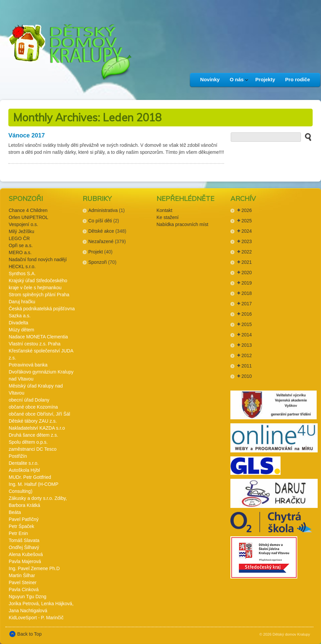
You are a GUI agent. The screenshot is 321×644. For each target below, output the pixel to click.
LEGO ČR (19, 238)
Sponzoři (97, 262)
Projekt (96, 252)
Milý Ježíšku (21, 231)
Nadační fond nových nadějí (38, 259)
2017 (247, 304)
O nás (237, 82)
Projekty (265, 79)
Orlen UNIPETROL (28, 217)
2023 (247, 241)
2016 (247, 314)
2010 (247, 376)
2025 (247, 221)
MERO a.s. (20, 252)
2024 (247, 231)
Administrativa (103, 210)
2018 (247, 293)
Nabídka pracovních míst (182, 224)
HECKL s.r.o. (22, 266)
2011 (247, 366)
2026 (247, 210)
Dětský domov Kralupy (291, 634)
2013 (247, 345)
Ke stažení (168, 217)
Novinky (210, 79)
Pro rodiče (298, 79)
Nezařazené (101, 241)
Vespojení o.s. (23, 224)
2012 (247, 355)
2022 (247, 252)
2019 (247, 283)
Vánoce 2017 (27, 135)
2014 (247, 335)
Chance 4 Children (28, 210)
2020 (247, 273)
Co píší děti (100, 221)
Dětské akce (101, 231)
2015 (247, 324)
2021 (247, 262)
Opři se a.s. (21, 245)
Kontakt (164, 210)
